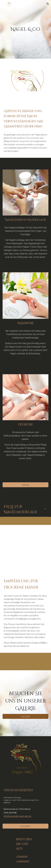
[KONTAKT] (26, 826)
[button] (3, 4)
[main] (26, 29)
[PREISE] (26, 485)
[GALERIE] (26, 716)
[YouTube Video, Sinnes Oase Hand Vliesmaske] (26, 549)
